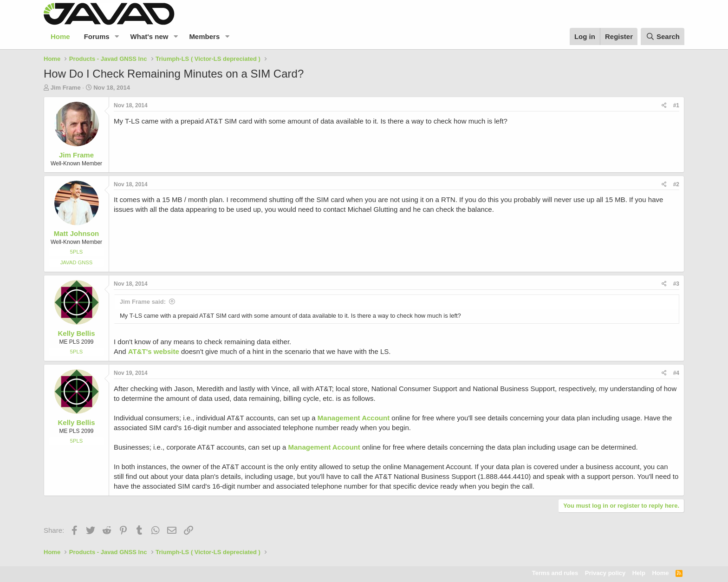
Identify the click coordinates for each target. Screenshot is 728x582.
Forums (97, 36)
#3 (676, 284)
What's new (149, 36)
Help (639, 573)
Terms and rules (555, 573)
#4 (676, 373)
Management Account (354, 418)
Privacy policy (605, 573)
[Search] (663, 36)
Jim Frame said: (143, 302)
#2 (676, 184)
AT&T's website (154, 351)
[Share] (664, 106)
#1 (676, 105)
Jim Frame (66, 88)
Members (204, 36)
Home (60, 36)
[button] (117, 36)
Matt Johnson (77, 233)
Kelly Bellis (76, 333)
